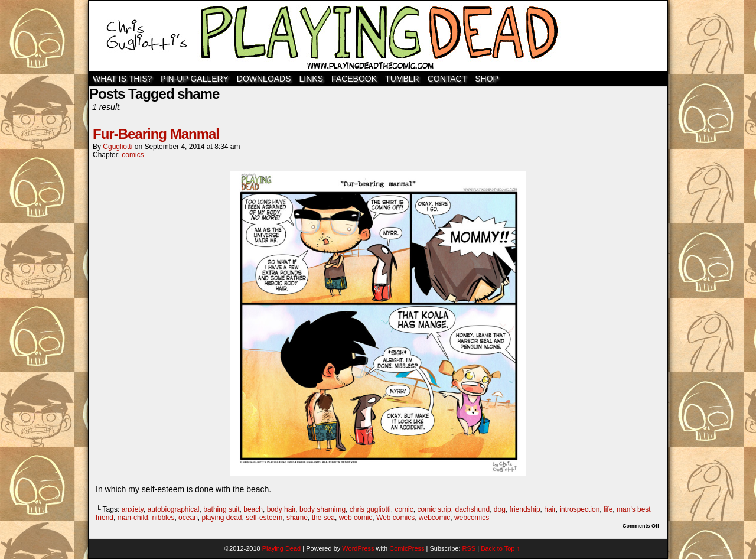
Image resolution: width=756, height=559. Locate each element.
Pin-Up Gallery (194, 79)
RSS (469, 548)
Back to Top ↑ (500, 548)
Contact (447, 79)
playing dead (221, 518)
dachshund (472, 509)
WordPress (358, 548)
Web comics (395, 518)
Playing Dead (378, 36)
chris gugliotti (370, 509)
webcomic (434, 518)
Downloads (264, 79)
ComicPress (407, 548)
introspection (579, 509)
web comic (356, 518)
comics (133, 155)
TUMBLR (402, 79)
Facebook (354, 79)
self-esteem (264, 518)
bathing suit (221, 509)
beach (253, 509)
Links (311, 79)
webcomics (472, 518)
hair (550, 509)
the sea (323, 518)
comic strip (434, 509)
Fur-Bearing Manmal (156, 134)
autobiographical (173, 509)
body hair (281, 509)
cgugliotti (118, 147)
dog (500, 509)
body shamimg (322, 509)
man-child (133, 518)
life (608, 509)
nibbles (163, 518)
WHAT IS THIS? (122, 79)
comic (404, 509)
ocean (188, 518)
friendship (525, 509)
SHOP (487, 79)
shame (297, 518)
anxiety (133, 509)
